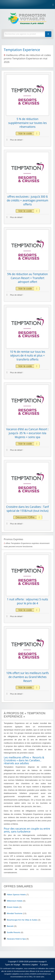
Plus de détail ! (15, 140)
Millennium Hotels (15, 901)
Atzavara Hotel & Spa (16, 939)
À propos (44, 965)
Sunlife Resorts (14, 932)
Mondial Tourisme (15, 913)
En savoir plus (39, 977)
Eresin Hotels (13, 907)
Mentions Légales (30, 965)
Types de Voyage (13, 965)
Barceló (10, 926)
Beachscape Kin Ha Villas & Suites (22, 920)
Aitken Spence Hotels (16, 895)
